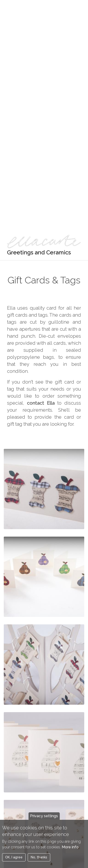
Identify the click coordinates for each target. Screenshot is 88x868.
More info (70, 851)
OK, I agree (14, 861)
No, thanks (39, 861)
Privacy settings (44, 820)
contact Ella (41, 403)
